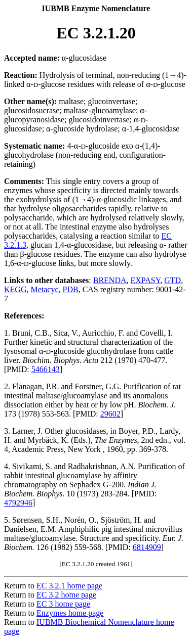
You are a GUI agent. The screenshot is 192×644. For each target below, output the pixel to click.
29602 (110, 414)
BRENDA (110, 280)
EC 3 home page (63, 604)
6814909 (147, 547)
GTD (172, 280)
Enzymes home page (70, 613)
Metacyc (44, 289)
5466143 (46, 369)
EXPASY (146, 280)
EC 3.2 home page (66, 595)
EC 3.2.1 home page (69, 586)
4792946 (18, 503)
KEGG (15, 289)
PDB (71, 289)
